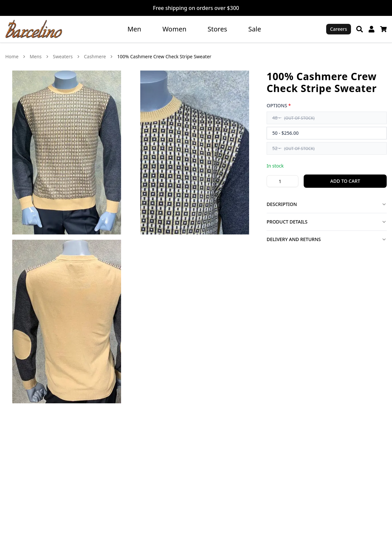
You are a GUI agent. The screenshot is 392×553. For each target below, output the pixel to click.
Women (174, 29)
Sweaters (63, 56)
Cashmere (95, 56)
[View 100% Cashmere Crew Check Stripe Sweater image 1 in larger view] (67, 152)
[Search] (360, 29)
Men (134, 29)
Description (327, 204)
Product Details (327, 222)
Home (12, 56)
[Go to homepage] (34, 29)
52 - (293, 148)
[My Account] (371, 29)
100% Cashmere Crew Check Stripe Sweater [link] (164, 56)
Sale (255, 29)
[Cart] (383, 29)
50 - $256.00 (285, 133)
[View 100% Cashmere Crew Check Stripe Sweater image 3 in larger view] (67, 322)
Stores (218, 29)
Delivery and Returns (327, 239)
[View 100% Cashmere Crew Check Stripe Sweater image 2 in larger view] (195, 152)
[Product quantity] (283, 181)
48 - (293, 118)
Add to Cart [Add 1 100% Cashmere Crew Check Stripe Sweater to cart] (345, 181)
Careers (339, 29)
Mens (36, 56)
